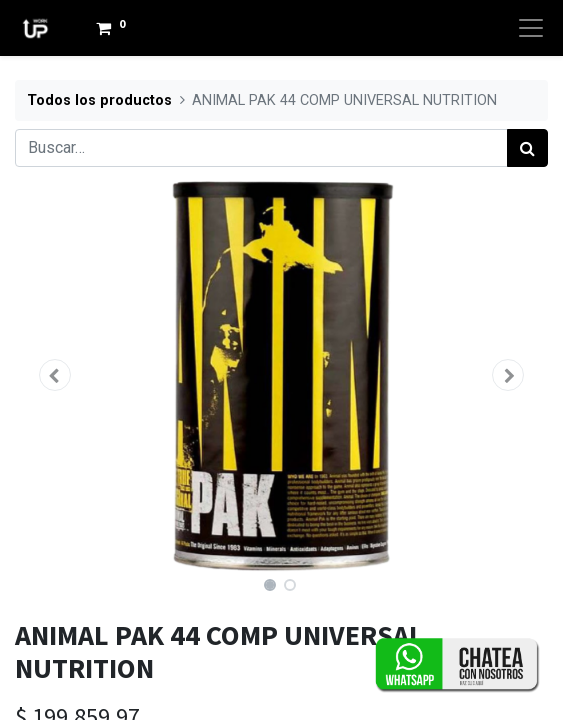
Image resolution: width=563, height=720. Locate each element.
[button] (55, 375)
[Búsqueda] (527, 148)
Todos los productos (99, 100)
